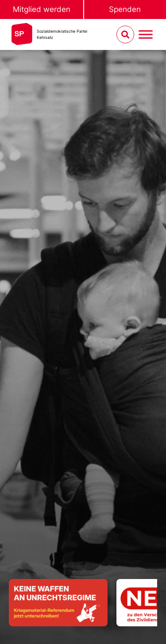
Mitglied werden (42, 9)
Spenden (125, 9)
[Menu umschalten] (146, 35)
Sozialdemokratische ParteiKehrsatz (62, 34)
